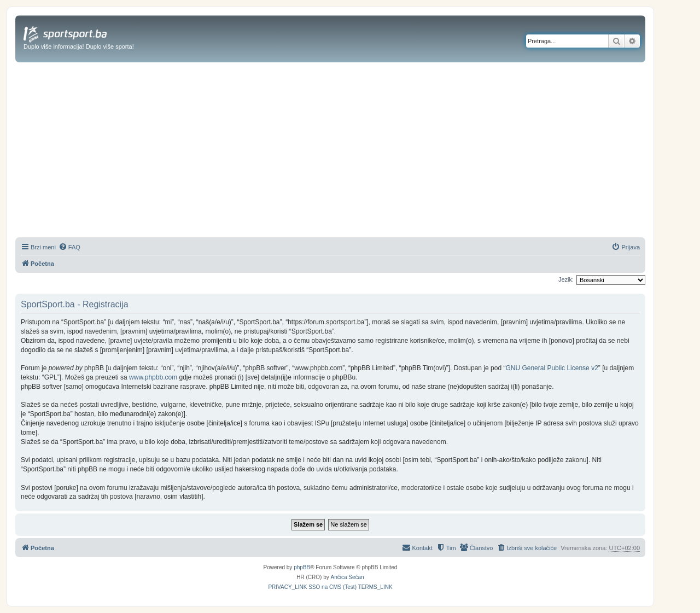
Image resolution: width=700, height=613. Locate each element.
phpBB (302, 567)
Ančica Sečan (348, 577)
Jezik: (566, 279)
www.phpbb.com (153, 377)
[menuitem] (69, 247)
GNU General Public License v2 (552, 368)
